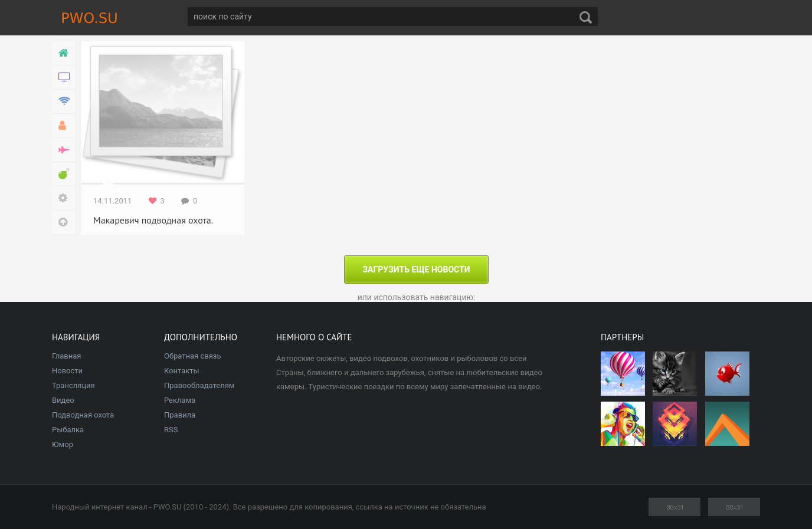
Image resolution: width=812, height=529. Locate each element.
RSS (171, 430)
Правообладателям (199, 385)
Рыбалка (68, 430)
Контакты (182, 371)
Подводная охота (83, 415)
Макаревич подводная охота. (153, 220)
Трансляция (73, 385)
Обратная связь (193, 356)
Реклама (180, 400)
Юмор (63, 444)
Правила (180, 415)
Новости (67, 371)
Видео (63, 400)
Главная (66, 356)
